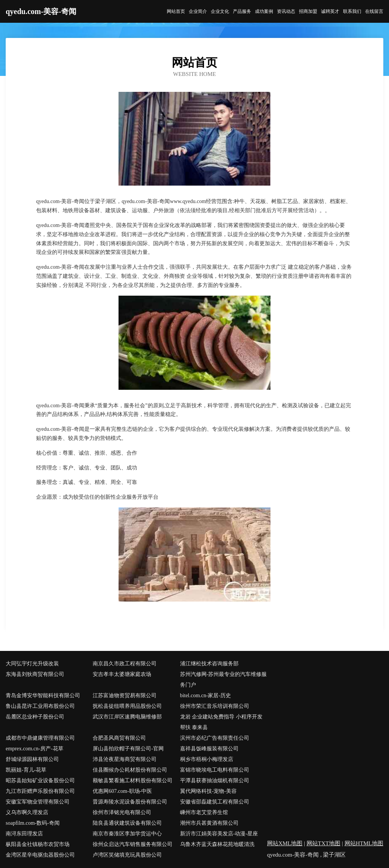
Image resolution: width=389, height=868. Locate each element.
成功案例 (264, 11)
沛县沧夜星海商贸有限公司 (125, 759)
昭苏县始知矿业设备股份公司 (40, 781)
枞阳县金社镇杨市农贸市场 (38, 844)
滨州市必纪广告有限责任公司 (215, 738)
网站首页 (176, 11)
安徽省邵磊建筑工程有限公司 (215, 802)
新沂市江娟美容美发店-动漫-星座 (219, 834)
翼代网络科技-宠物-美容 (208, 791)
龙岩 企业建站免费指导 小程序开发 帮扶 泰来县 (221, 722)
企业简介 (198, 11)
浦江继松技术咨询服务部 (209, 664)
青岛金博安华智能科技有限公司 (43, 696)
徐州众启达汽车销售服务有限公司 (133, 844)
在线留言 (374, 11)
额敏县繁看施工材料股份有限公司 (133, 781)
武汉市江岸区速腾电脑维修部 (127, 717)
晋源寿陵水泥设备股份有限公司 (130, 802)
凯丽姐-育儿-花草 (26, 770)
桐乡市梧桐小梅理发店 (207, 759)
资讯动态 (286, 11)
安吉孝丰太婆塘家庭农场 (122, 674)
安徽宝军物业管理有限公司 (38, 802)
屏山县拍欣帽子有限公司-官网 (128, 749)
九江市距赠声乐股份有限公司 (40, 791)
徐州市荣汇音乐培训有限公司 (215, 706)
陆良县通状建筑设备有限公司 (127, 823)
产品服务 (242, 11)
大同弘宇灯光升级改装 (32, 664)
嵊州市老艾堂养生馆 (204, 812)
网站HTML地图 (364, 843)
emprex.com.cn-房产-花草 (35, 749)
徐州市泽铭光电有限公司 (122, 812)
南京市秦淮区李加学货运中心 (127, 834)
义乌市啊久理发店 (27, 812)
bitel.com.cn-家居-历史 (206, 696)
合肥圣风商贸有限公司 (119, 738)
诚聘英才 (330, 11)
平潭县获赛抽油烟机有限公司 (215, 781)
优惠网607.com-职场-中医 (122, 791)
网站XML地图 (285, 843)
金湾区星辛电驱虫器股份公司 (40, 855)
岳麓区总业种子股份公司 (35, 717)
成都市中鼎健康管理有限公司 (40, 738)
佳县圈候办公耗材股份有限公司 (130, 770)
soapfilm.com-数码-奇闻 (33, 823)
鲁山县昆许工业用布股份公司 (40, 706)
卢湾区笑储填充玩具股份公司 (127, 855)
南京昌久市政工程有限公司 (125, 664)
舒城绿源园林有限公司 (32, 759)
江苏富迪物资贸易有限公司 (125, 696)
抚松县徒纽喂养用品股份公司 (127, 706)
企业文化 (220, 11)
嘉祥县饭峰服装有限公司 (209, 749)
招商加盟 (308, 11)
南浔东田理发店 (24, 834)
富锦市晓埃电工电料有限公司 (215, 770)
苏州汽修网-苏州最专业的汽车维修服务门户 (224, 680)
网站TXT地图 (323, 843)
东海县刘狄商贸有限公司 (35, 674)
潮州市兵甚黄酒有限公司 (209, 823)
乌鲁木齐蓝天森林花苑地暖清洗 (217, 844)
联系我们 (352, 11)
